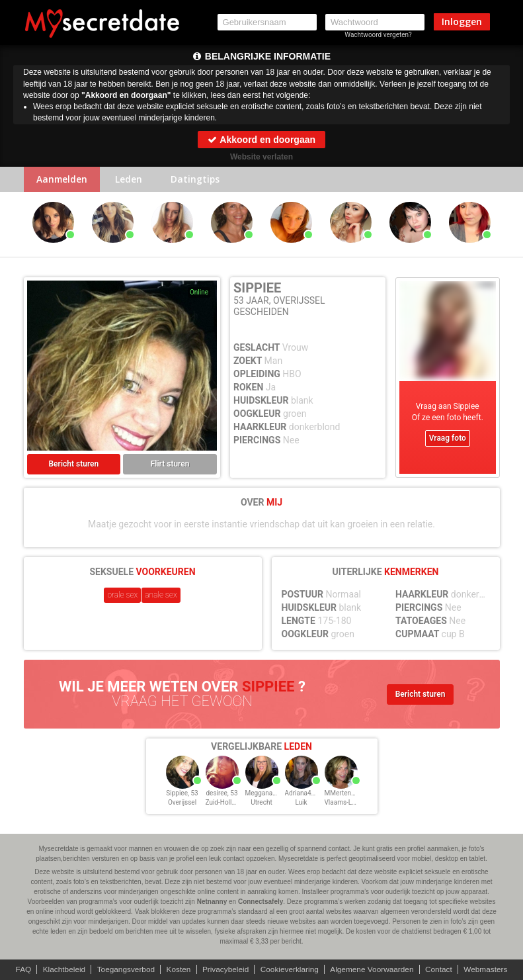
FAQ (20, 969)
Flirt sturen (170, 465)
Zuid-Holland (224, 802)
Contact (441, 969)
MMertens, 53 (345, 793)
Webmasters (489, 969)
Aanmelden (63, 180)
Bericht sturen (74, 465)
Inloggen (462, 22)
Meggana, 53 (264, 793)
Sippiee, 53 (182, 793)
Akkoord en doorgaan (261, 140)
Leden (131, 180)
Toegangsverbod (124, 969)
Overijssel (182, 802)
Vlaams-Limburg (349, 802)
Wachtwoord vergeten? (378, 35)
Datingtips (198, 180)
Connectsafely (261, 902)
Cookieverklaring (290, 969)
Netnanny (212, 902)
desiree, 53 (221, 793)
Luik (301, 802)
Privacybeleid (225, 969)
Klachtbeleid (61, 969)
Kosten (178, 969)
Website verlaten (261, 157)
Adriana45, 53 (305, 793)
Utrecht (261, 802)
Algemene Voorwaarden (374, 969)
